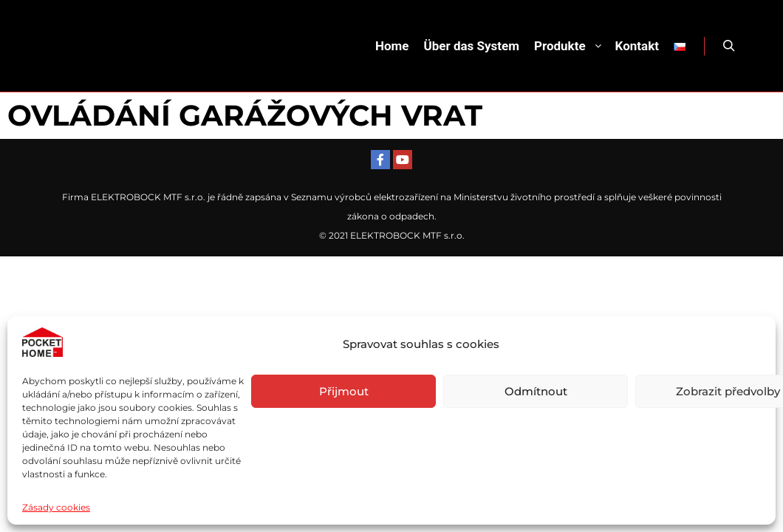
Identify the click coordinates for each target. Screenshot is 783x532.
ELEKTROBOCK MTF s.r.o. (407, 235)
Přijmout (344, 391)
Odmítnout (536, 391)
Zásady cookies (56, 507)
